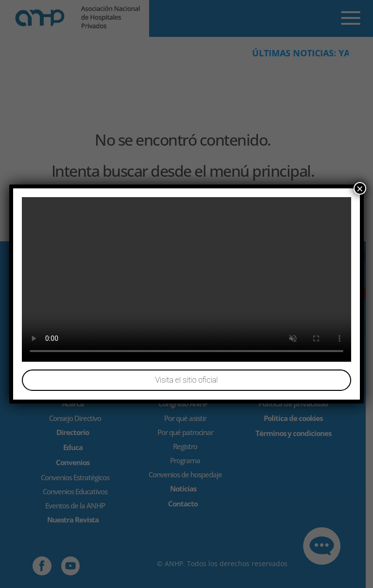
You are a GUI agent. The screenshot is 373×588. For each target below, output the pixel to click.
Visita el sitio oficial (186, 380)
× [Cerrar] (360, 188)
